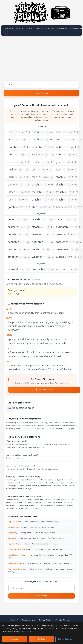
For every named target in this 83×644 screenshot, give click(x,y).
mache (36, 177)
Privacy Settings (65, 639)
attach (36, 227)
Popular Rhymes (51, 620)
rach (10, 200)
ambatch (13, 257)
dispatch (61, 219)
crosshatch (39, 234)
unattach (37, 269)
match (12, 140)
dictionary (31, 29)
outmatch (62, 227)
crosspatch (63, 234)
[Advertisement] (42, 57)
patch (35, 140)
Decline (41, 639)
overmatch (14, 269)
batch (60, 147)
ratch (11, 155)
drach (35, 200)
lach (34, 170)
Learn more (26, 631)
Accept (15, 639)
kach (35, 155)
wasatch (37, 257)
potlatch (13, 234)
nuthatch (37, 242)
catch (11, 132)
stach (59, 177)
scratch (36, 147)
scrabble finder (65, 29)
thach (35, 185)
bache (60, 207)
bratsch (37, 162)
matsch (36, 192)
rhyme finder (21, 29)
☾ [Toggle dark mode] (6, 33)
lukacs (60, 257)
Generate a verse (44, 390)
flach (59, 170)
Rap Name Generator (70, 620)
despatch (13, 242)
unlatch (37, 250)
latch (59, 132)
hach (11, 170)
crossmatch (63, 250)
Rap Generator (20, 620)
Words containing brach (11, 408)
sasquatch (62, 242)
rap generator (9, 29)
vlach (35, 207)
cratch (12, 162)
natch (60, 155)
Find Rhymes (41, 93)
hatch (35, 132)
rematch (37, 219)
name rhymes (52, 29)
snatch (60, 140)
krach (59, 200)
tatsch (60, 192)
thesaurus (41, 29)
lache (11, 177)
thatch (12, 147)
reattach (13, 250)
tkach (59, 185)
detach (12, 219)
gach (59, 162)
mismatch (14, 227)
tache (11, 185)
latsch (11, 192)
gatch (11, 207)
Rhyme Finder (35, 620)
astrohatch (63, 269)
